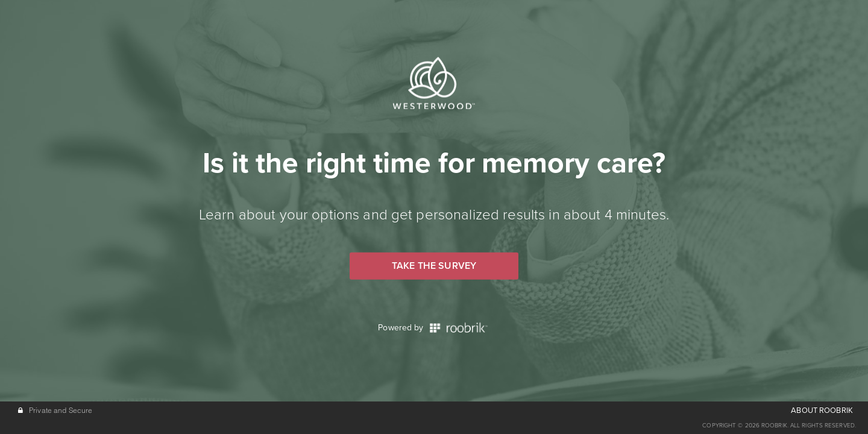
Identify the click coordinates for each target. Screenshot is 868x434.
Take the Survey (434, 266)
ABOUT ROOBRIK (822, 410)
